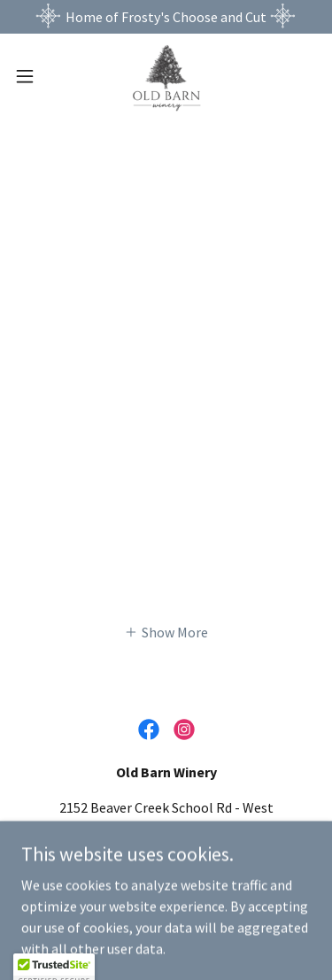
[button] (31, 76)
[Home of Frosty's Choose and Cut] (166, 17)
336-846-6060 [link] (166, 864)
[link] (166, 76)
